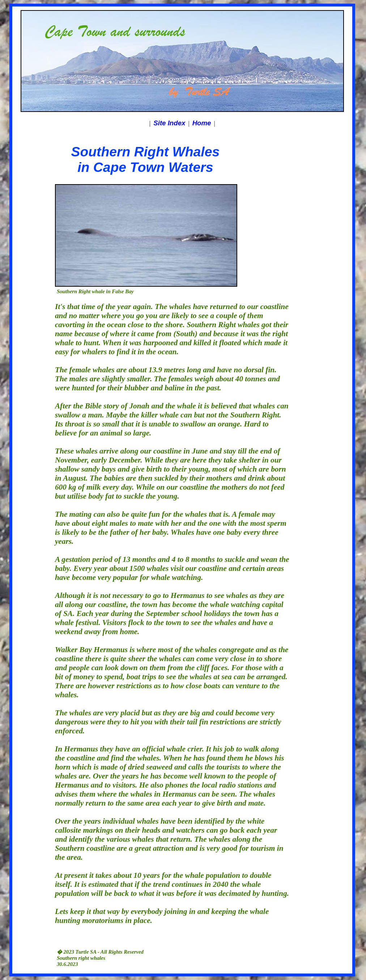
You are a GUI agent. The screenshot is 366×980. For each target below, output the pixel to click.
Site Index (169, 123)
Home (202, 123)
